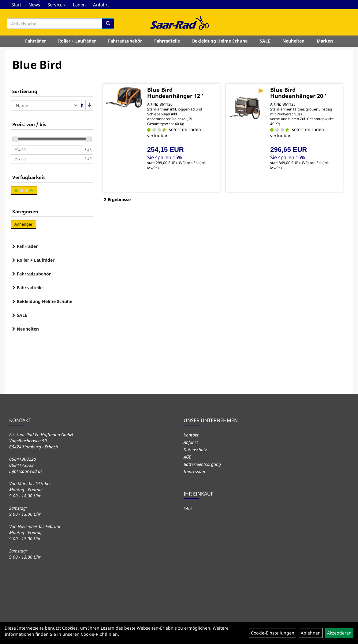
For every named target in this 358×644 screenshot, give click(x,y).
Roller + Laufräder (77, 41)
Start (16, 5)
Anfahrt (101, 5)
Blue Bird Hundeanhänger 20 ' (298, 93)
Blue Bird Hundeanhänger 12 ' (175, 93)
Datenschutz (195, 449)
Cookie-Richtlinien (99, 634)
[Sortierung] (44, 105)
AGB (187, 457)
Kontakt (191, 435)
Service (56, 5)
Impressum (194, 472)
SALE (265, 41)
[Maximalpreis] (47, 159)
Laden (79, 5)
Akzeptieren (339, 633)
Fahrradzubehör (125, 41)
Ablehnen (311, 633)
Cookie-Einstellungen (273, 633)
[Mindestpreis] (47, 150)
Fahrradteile (167, 41)
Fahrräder (35, 41)
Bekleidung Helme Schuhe (220, 41)
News (34, 5)
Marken (325, 41)
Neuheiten (293, 41)
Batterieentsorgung (202, 464)
